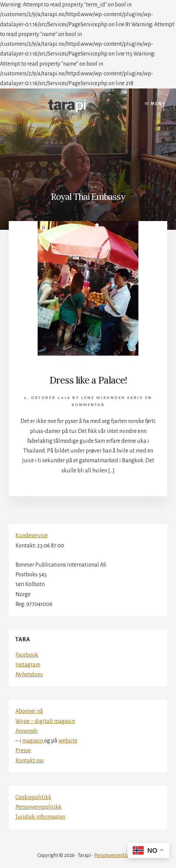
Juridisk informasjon (40, 817)
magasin (33, 741)
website (68, 741)
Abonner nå (29, 711)
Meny (158, 104)
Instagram (28, 665)
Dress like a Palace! (88, 380)
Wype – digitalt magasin (45, 721)
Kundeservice (32, 536)
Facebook (27, 655)
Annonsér (27, 731)
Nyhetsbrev (29, 675)
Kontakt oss (30, 761)
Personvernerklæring (116, 855)
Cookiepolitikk (33, 797)
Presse (23, 751)
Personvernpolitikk (38, 807)
